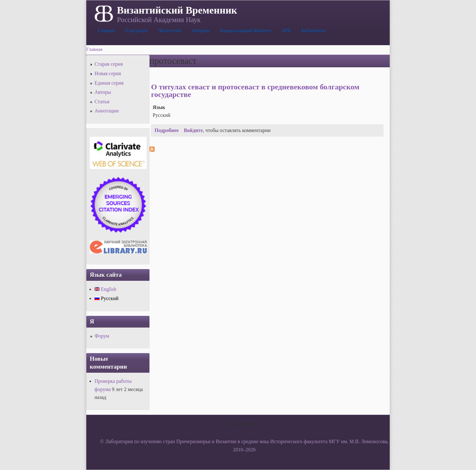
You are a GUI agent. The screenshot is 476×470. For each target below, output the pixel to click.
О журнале (137, 30)
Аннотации (107, 111)
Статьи (102, 102)
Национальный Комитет (246, 30)
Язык (159, 107)
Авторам (201, 30)
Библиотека (313, 30)
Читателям (169, 30)
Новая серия (108, 73)
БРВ (286, 30)
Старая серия (109, 64)
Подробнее (167, 130)
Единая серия (109, 83)
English (105, 289)
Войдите (193, 130)
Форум (102, 336)
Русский (107, 298)
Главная (106, 30)
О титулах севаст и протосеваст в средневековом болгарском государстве (255, 91)
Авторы (103, 92)
